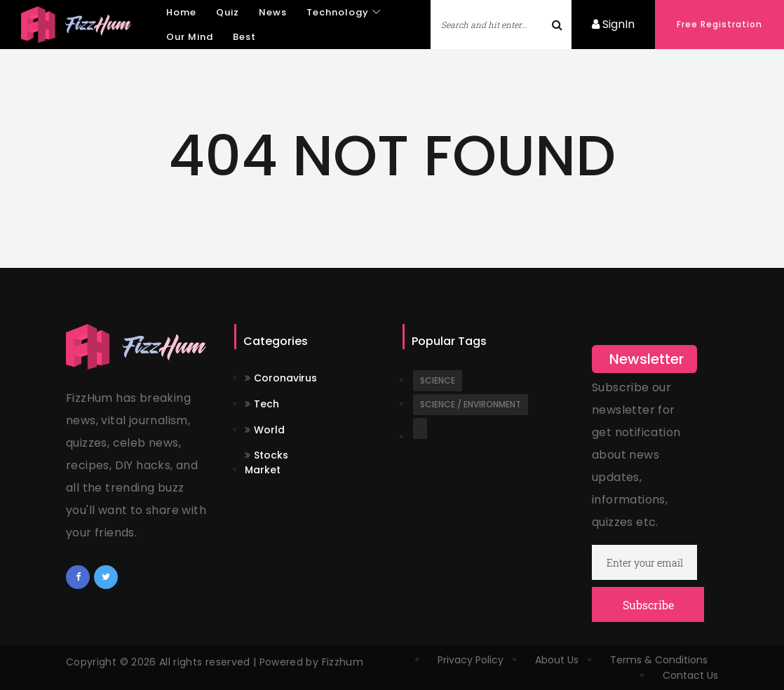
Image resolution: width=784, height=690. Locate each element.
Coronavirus (281, 378)
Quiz (228, 12)
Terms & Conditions (659, 660)
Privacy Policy (471, 660)
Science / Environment (471, 404)
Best (244, 37)
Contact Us (690, 675)
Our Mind (190, 37)
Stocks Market (266, 462)
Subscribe (648, 605)
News (273, 12)
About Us (557, 660)
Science (438, 380)
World (265, 430)
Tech (262, 404)
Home (181, 12)
